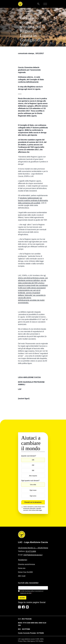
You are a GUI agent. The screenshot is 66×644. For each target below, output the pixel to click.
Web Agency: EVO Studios (35, 641)
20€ (33, 465)
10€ (33, 460)
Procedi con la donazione (33, 502)
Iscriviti (22, 598)
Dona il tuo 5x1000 (25, 572)
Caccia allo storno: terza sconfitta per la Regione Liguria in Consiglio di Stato (32, 12)
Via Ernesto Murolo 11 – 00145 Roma (33, 548)
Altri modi (22, 576)
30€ (33, 470)
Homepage (24, 9)
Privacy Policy (22, 641)
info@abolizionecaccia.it (33, 555)
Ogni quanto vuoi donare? (30, 481)
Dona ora (22, 568)
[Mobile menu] (45, 4)
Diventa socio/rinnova (26, 564)
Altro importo (33, 476)
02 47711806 (31, 551)
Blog (31, 9)
